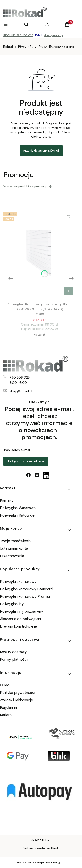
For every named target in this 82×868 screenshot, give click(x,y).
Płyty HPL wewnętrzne (56, 47)
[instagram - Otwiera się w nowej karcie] (37, 476)
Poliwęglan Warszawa (18, 508)
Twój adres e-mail (17, 450)
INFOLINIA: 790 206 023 (18, 35)
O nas (5, 685)
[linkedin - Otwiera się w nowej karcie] (46, 476)
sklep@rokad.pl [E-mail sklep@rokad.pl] (21, 391)
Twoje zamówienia (15, 541)
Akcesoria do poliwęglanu (21, 619)
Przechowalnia (12, 556)
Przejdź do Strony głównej (41, 151)
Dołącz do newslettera (26, 461)
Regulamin (8, 707)
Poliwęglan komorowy (18, 582)
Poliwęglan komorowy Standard (26, 589)
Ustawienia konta (14, 548)
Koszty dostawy (13, 652)
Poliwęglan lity (12, 604)
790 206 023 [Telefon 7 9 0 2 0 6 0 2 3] (20, 378)
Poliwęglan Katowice (17, 515)
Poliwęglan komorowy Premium (26, 596)
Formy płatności (14, 659)
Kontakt (6, 500)
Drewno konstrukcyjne (18, 626)
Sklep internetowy (36, 863)
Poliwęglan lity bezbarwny (22, 611)
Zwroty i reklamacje (17, 700)
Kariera (6, 715)
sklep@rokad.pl (54, 35)
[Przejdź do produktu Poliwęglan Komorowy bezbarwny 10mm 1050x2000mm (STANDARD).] (39, 254)
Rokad (8, 47)
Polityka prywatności (17, 693)
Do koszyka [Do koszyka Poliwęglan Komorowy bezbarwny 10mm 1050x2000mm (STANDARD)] (68, 291)
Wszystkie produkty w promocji (28, 186)
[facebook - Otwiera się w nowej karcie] (28, 476)
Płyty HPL (26, 47)
